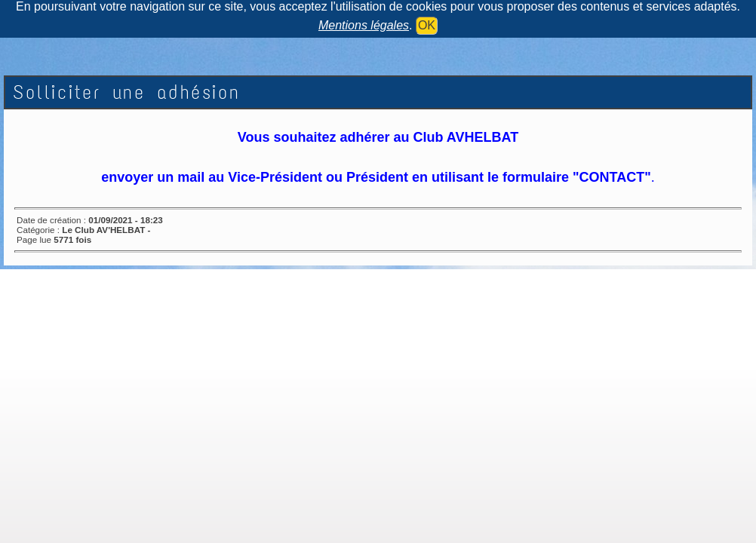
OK (427, 25)
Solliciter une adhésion (127, 92)
